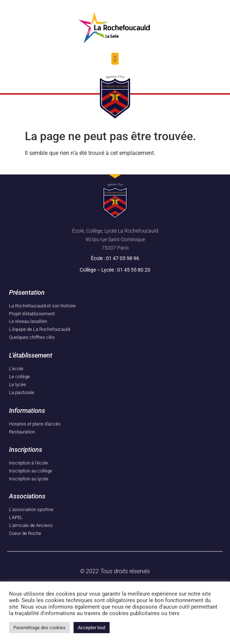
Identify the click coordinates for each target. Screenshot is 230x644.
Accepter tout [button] (92, 628)
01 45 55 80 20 (134, 270)
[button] (115, 59)
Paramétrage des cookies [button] (39, 628)
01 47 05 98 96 (123, 258)
